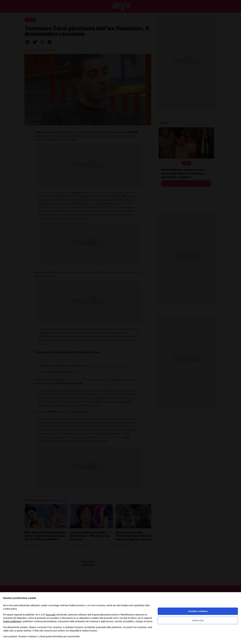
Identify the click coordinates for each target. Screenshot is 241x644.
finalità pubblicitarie (12, 621)
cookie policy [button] (10, 609)
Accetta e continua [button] (198, 611)
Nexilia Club (198, 620)
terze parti (51, 615)
